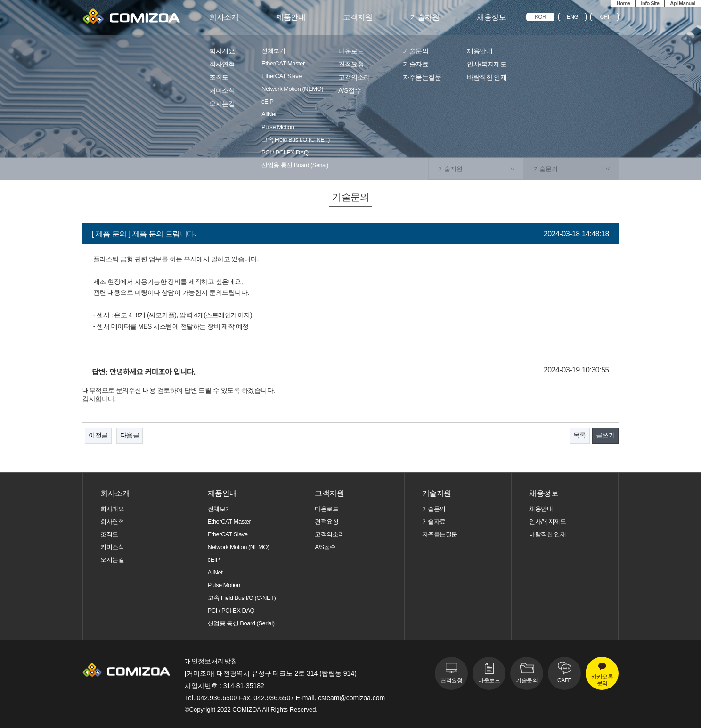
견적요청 (351, 64)
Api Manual (683, 3)
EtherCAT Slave (281, 76)
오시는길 (222, 104)
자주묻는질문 (422, 77)
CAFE (564, 680)
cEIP (267, 102)
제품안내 (291, 17)
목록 (580, 435)
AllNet (269, 114)
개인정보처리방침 (211, 661)
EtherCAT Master (283, 64)
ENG (573, 17)
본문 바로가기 (0, 0)
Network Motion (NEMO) (292, 89)
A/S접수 (350, 91)
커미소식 (222, 91)
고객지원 (358, 17)
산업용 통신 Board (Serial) (295, 165)
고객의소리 (354, 77)
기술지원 (424, 17)
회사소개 (224, 17)
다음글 (130, 435)
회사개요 (222, 51)
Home (624, 3)
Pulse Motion (278, 127)
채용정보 (491, 17)
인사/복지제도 (487, 64)
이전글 (98, 435)
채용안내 (480, 51)
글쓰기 (606, 435)
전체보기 (273, 51)
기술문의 (416, 51)
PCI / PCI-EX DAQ (285, 153)
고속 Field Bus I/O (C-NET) (296, 140)
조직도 (219, 77)
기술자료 (416, 64)
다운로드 (351, 51)
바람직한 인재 (487, 77)
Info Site (650, 3)
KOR (541, 17)
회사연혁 (222, 64)
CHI (604, 17)
